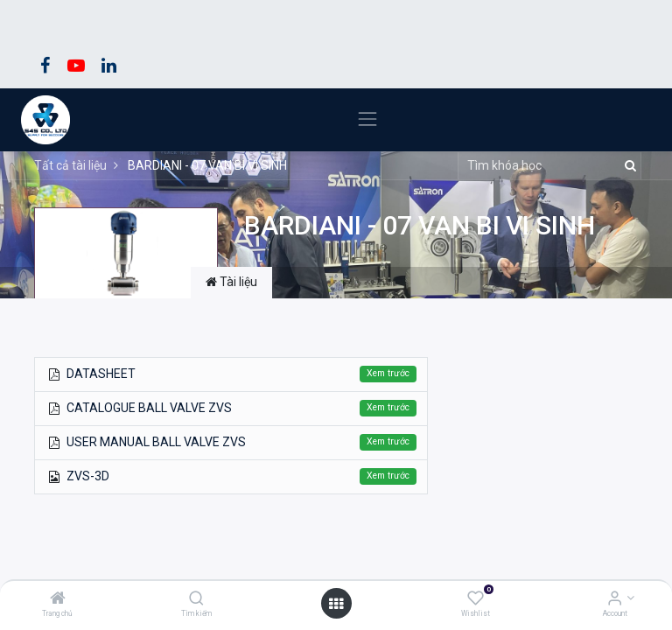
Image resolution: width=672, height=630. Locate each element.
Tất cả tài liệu (70, 165)
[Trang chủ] (58, 599)
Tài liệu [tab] (231, 282)
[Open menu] (336, 604)
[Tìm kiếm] (196, 599)
